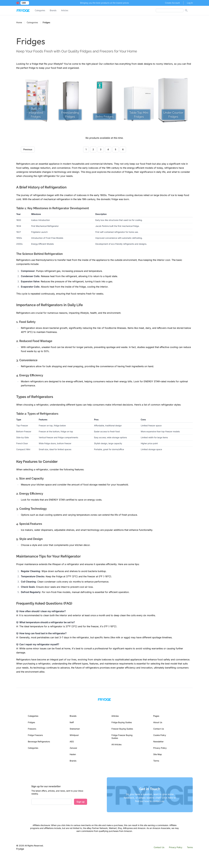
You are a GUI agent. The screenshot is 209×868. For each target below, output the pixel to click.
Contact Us (159, 729)
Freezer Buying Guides (122, 729)
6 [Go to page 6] (123, 149)
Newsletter (158, 742)
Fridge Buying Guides (122, 722)
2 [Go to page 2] (93, 149)
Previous (28, 149)
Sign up (81, 802)
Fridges (31, 722)
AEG (72, 742)
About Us (158, 722)
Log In (190, 3)
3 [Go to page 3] (101, 149)
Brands (53, 10)
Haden (73, 754)
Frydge (20, 849)
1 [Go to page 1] (86, 149)
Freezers (32, 729)
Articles (65, 10)
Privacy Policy (160, 748)
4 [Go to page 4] (108, 149)
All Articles (116, 744)
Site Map (158, 754)
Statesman (75, 729)
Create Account (172, 3)
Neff (72, 722)
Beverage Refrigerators (39, 742)
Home (19, 22)
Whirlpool (74, 735)
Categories (40, 10)
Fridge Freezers (35, 735)
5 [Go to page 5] (116, 149)
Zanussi (73, 748)
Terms (156, 761)
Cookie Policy (160, 735)
